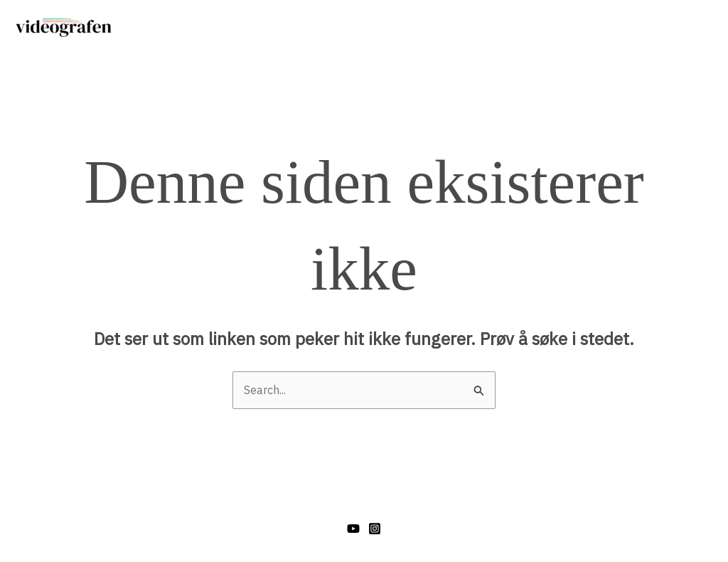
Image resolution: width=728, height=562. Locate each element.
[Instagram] (375, 529)
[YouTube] (353, 529)
